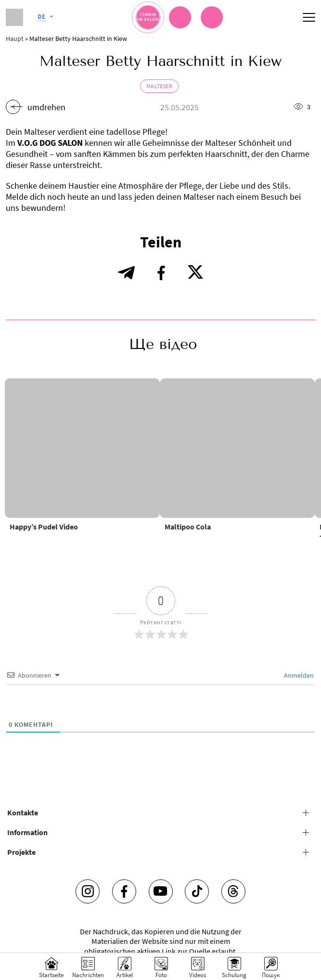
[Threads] (233, 891)
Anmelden (298, 675)
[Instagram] (88, 891)
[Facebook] (124, 891)
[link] (212, 17)
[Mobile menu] (309, 17)
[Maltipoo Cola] (237, 448)
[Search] (271, 967)
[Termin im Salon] (148, 17)
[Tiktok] (197, 891)
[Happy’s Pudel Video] (82, 448)
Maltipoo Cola (188, 527)
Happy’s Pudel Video (44, 527)
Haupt (15, 39)
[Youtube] (161, 891)
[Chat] (180, 17)
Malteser (159, 86)
